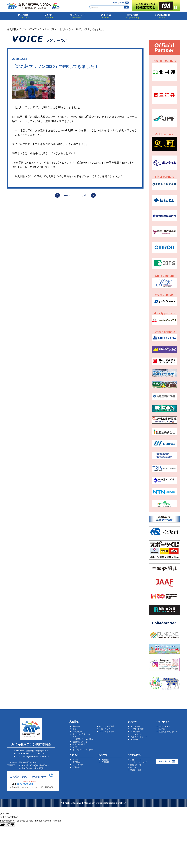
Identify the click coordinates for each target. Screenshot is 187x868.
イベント (76, 747)
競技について (136, 765)
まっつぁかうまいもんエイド (83, 735)
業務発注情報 (136, 770)
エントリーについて (138, 762)
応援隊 (162, 729)
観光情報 (105, 760)
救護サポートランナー (140, 737)
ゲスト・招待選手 (107, 726)
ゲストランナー (106, 729)
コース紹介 (77, 732)
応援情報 (105, 762)
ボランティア (165, 726)
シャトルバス (78, 765)
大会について (136, 760)
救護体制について (80, 742)
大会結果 (134, 740)
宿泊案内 (76, 762)
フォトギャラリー (107, 732)
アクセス (76, 760)
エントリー (135, 726)
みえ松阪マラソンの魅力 (83, 739)
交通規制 (76, 767)
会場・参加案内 (79, 744)
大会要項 (76, 726)
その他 (133, 767)
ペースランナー (137, 734)
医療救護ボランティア (168, 732)
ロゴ (74, 729)
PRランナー (136, 732)
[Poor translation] (10, 825)
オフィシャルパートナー (83, 750)
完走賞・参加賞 (137, 729)
